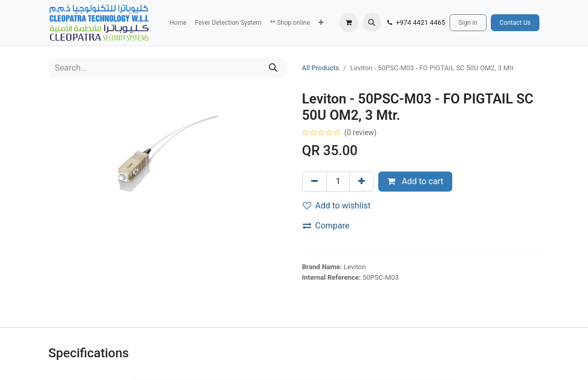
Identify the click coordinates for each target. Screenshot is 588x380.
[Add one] (362, 182)
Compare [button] (326, 226)
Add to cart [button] (415, 181)
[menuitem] (178, 23)
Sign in (468, 23)
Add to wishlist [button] (337, 206)
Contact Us (515, 23)
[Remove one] (315, 182)
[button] (321, 23)
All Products (321, 68)
